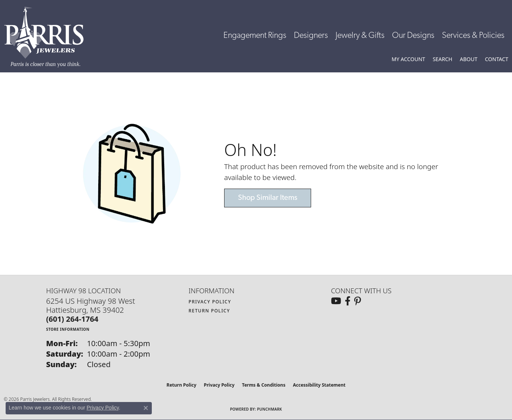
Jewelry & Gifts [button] (360, 36)
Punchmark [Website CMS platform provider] (270, 409)
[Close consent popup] (146, 408)
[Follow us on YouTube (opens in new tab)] (336, 301)
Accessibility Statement (319, 385)
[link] (497, 59)
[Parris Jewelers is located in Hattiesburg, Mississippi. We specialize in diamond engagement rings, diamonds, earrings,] (48, 37)
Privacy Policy (210, 302)
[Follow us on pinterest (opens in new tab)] (358, 301)
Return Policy (209, 311)
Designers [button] (311, 36)
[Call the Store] (72, 319)
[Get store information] (68, 329)
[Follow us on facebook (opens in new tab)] (348, 301)
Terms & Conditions (264, 385)
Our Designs (413, 36)
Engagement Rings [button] (255, 36)
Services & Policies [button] (473, 36)
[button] (409, 59)
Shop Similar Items (268, 198)
